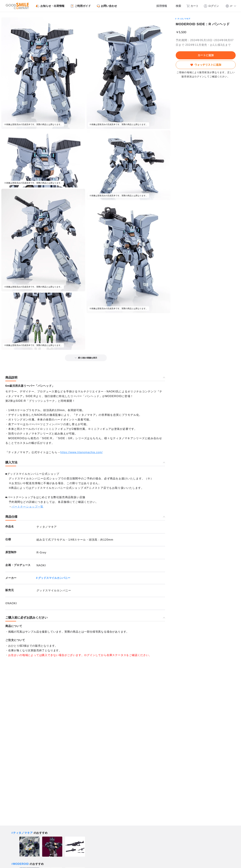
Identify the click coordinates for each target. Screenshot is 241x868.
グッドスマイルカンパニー (54, 578)
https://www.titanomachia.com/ (81, 452)
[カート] (192, 6)
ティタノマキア (184, 19)
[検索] (177, 6)
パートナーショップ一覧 (27, 507)
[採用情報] (159, 6)
